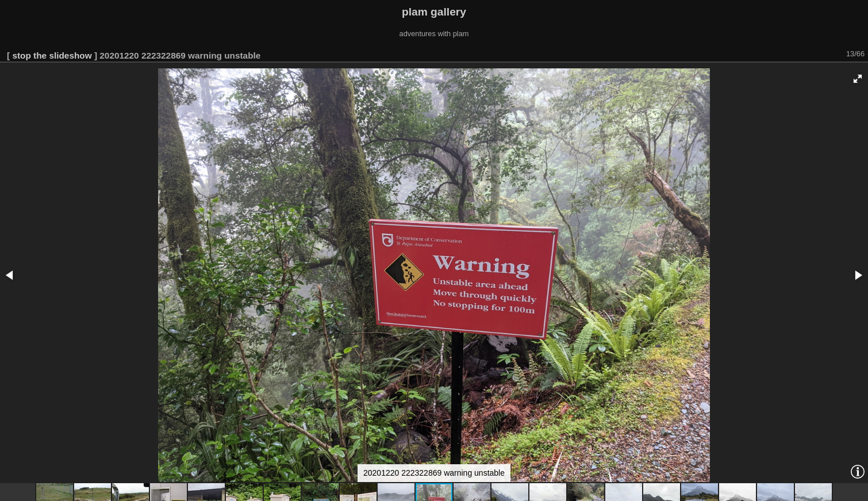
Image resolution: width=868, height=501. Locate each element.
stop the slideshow (52, 55)
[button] (858, 79)
